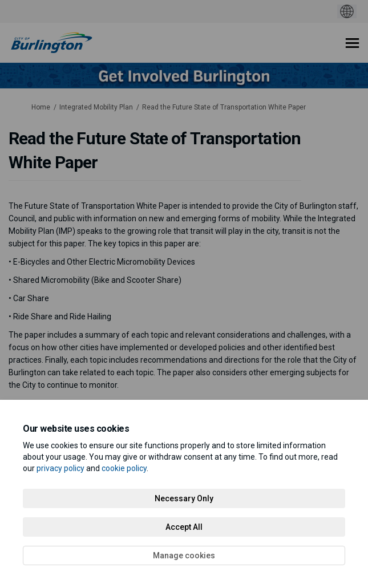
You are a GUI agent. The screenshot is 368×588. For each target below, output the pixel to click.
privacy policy (60, 468)
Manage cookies (184, 555)
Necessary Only (184, 498)
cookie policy (124, 468)
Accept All (184, 527)
